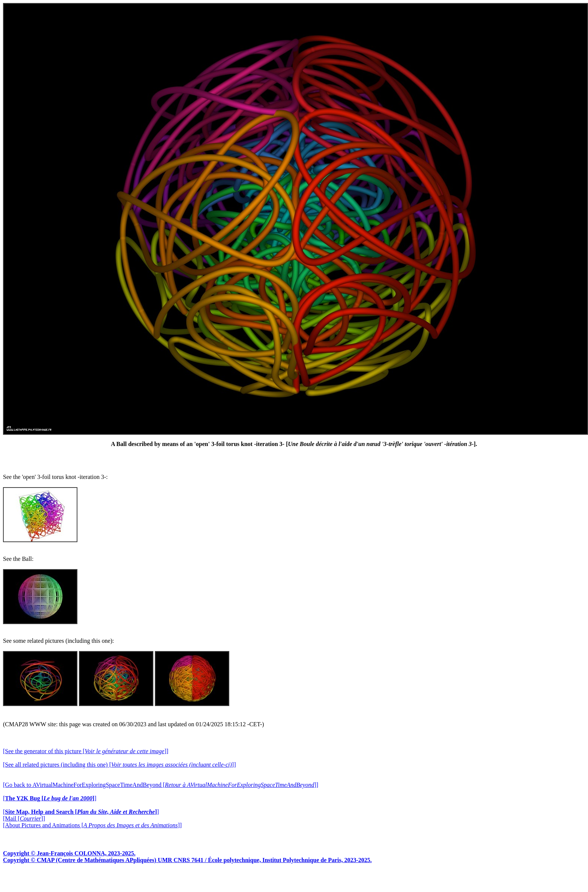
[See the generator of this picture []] (86, 751)
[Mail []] (24, 818)
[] (50, 798)
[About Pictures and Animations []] (92, 825)
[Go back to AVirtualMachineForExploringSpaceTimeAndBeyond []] (161, 785)
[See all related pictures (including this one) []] (119, 765)
